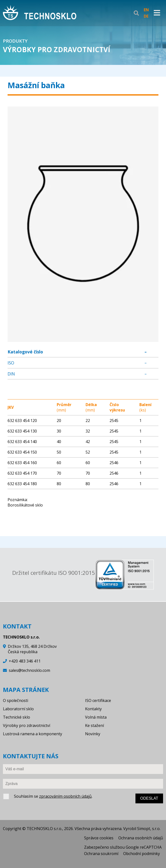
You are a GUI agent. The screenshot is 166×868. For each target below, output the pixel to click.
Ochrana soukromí (101, 854)
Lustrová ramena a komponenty (33, 734)
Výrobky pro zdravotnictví (27, 725)
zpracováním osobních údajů (65, 796)
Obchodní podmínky (142, 854)
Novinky (93, 734)
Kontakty (93, 709)
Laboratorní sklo (18, 709)
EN (146, 10)
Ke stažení (94, 725)
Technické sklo (17, 717)
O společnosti (16, 700)
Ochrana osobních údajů (141, 838)
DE (146, 16)
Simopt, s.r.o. (149, 829)
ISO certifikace (98, 700)
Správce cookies (99, 838)
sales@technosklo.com (29, 670)
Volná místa (96, 717)
